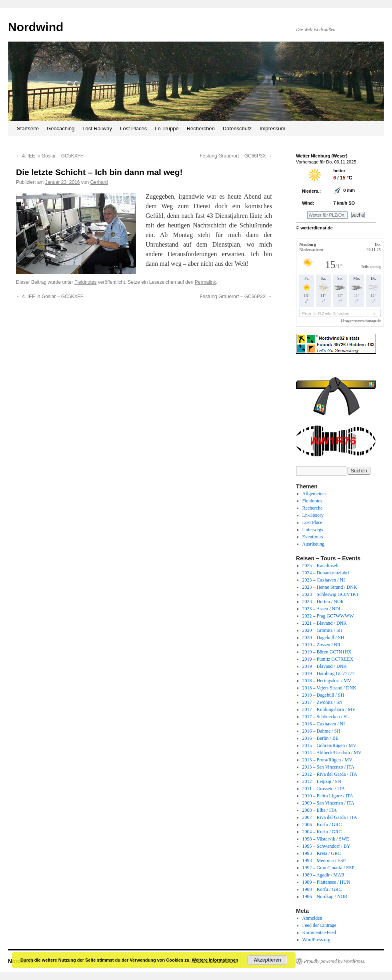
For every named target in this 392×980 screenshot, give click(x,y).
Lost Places (133, 128)
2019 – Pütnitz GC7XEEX (328, 659)
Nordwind (36, 27)
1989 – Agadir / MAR (323, 875)
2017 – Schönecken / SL (326, 717)
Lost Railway (97, 128)
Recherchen (201, 128)
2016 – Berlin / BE (321, 738)
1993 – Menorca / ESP (324, 860)
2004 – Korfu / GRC (322, 832)
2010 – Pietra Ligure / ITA (328, 796)
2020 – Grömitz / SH (323, 630)
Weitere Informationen (215, 960)
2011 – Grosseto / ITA (324, 789)
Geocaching (61, 128)
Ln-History (313, 515)
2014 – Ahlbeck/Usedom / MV (332, 753)
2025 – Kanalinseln (321, 566)
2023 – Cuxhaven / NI (324, 580)
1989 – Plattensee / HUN (326, 882)
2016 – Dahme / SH (321, 731)
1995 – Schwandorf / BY (326, 846)
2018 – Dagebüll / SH (323, 695)
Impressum (272, 128)
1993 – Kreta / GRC (322, 853)
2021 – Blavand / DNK (325, 623)
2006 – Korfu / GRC (322, 825)
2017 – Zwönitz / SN (323, 702)
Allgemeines (315, 494)
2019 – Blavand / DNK (325, 666)
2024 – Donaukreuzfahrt (326, 573)
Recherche (313, 508)
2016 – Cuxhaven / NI (324, 724)
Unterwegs (313, 530)
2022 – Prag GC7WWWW (328, 616)
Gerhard (99, 182)
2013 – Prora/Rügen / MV (327, 760)
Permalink (205, 282)
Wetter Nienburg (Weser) (322, 156)
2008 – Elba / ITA (320, 810)
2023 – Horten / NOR (323, 602)
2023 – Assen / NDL (322, 609)
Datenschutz (237, 128)
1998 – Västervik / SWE (326, 839)
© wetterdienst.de (314, 228)
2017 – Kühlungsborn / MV (329, 709)
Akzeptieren (267, 960)
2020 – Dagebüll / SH (323, 637)
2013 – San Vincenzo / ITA (328, 767)
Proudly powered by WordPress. (335, 961)
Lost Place (312, 522)
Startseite (28, 128)
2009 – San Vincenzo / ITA (328, 803)
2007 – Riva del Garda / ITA (330, 817)
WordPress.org (316, 940)
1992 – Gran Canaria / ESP (328, 868)
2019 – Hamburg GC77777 (329, 673)
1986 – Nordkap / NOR (325, 896)
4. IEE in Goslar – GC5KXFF (50, 156)
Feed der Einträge (319, 925)
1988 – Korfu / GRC (322, 889)
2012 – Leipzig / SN (322, 781)
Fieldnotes (85, 282)
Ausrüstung (313, 544)
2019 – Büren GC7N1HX (327, 652)
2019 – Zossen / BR (321, 645)
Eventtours (313, 537)
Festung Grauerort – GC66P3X (236, 156)
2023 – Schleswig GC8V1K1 (330, 594)
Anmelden (312, 918)
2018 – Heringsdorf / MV (327, 681)
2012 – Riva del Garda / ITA (330, 774)
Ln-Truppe (167, 128)
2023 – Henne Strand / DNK (330, 587)
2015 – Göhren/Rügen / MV (329, 745)
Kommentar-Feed (319, 932)
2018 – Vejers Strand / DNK (329, 688)
